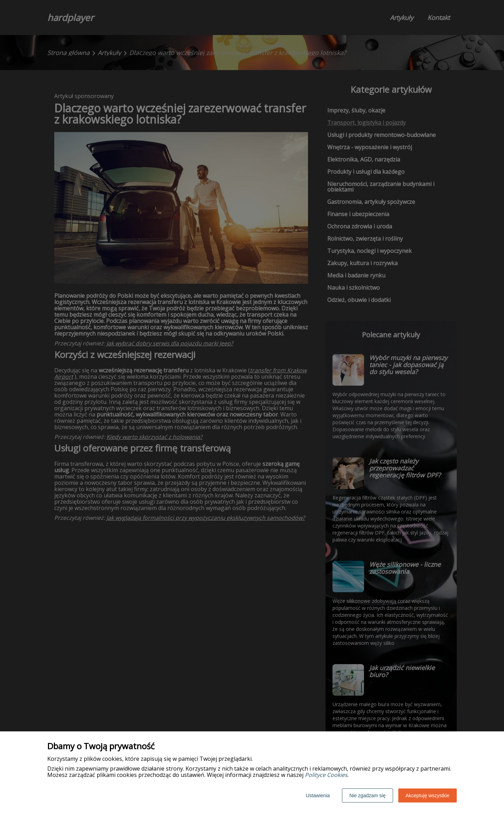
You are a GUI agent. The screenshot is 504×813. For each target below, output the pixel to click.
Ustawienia (318, 795)
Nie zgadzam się (367, 795)
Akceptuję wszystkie (428, 795)
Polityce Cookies (326, 775)
